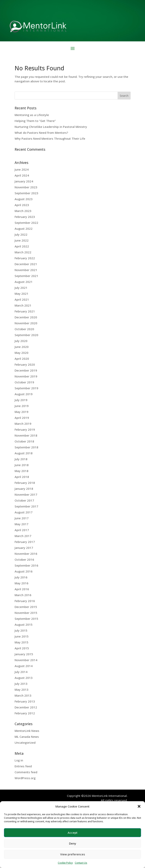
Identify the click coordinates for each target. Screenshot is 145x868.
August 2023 (24, 199)
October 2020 (24, 329)
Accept (73, 833)
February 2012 (25, 713)
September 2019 (26, 388)
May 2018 (22, 471)
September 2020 (26, 335)
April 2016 (22, 589)
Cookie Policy (65, 863)
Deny (73, 843)
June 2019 (22, 406)
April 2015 (22, 648)
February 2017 (25, 542)
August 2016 (24, 571)
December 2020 (26, 317)
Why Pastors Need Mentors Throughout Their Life (50, 138)
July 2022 (21, 234)
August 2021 (24, 282)
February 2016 (25, 601)
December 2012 (26, 707)
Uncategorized (25, 743)
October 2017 (24, 500)
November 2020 (26, 323)
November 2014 (26, 660)
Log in (19, 760)
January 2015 (24, 654)
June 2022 (22, 240)
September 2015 (26, 619)
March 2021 (23, 305)
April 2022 (22, 246)
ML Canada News (27, 737)
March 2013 (23, 695)
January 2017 (24, 548)
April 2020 (22, 359)
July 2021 (21, 288)
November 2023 (26, 187)
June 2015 (22, 636)
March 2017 (23, 536)
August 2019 (24, 394)
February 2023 (25, 217)
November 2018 (26, 435)
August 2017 (24, 512)
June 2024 (22, 169)
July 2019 (21, 400)
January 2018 (24, 489)
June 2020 (22, 347)
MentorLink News (27, 731)
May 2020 (22, 353)
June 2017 (22, 518)
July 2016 (21, 577)
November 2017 (26, 494)
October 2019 (24, 382)
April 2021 (22, 299)
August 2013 (24, 678)
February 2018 (25, 483)
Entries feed (23, 766)
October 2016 (24, 559)
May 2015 (22, 642)
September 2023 (26, 193)
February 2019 (25, 429)
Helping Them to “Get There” (35, 121)
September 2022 (26, 223)
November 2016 (26, 554)
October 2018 (24, 441)
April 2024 (22, 175)
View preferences (73, 854)
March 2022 (23, 252)
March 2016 (23, 595)
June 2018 (22, 465)
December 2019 (26, 370)
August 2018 (24, 453)
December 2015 (26, 607)
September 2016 (26, 565)
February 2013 (25, 701)
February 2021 (25, 311)
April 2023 (22, 205)
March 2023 (23, 211)
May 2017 (22, 524)
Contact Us (81, 863)
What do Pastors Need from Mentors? (41, 133)
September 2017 (26, 506)
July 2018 (21, 459)
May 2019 (22, 412)
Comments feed (26, 772)
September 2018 (26, 447)
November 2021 (26, 270)
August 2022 (24, 229)
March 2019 (23, 424)
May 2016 (22, 583)
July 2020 (21, 341)
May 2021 (22, 294)
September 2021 (26, 276)
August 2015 (24, 625)
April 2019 (22, 418)
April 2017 (22, 530)
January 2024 (24, 181)
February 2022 (25, 258)
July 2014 (21, 672)
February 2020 (25, 364)
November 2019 (26, 376)
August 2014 (24, 666)
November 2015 (26, 613)
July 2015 (21, 630)
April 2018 (22, 477)
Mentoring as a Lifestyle (32, 115)
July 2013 (21, 684)
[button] (139, 806)
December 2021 (26, 264)
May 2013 (22, 690)
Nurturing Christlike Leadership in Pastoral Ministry (51, 127)
